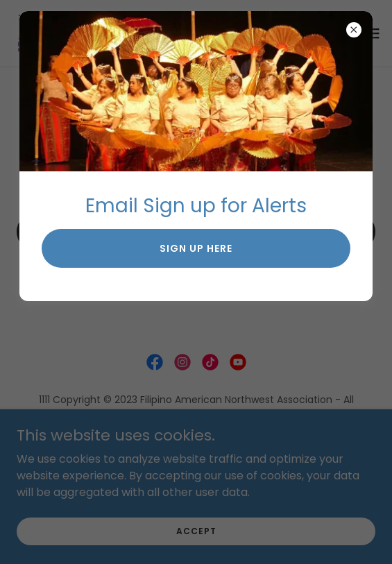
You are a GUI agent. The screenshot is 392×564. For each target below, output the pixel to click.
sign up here (196, 248)
